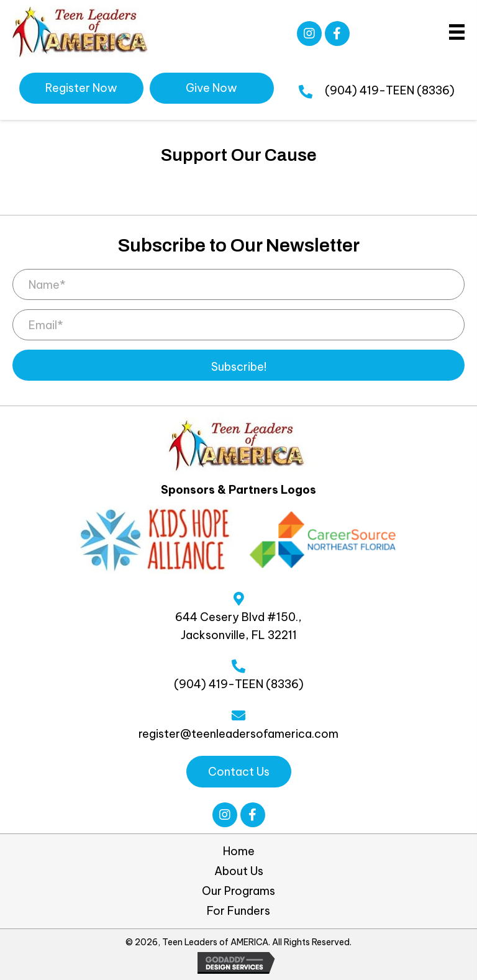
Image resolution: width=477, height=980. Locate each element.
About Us (239, 871)
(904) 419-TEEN (370, 90)
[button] (309, 34)
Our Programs (238, 891)
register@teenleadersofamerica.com (238, 734)
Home (239, 851)
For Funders (238, 911)
